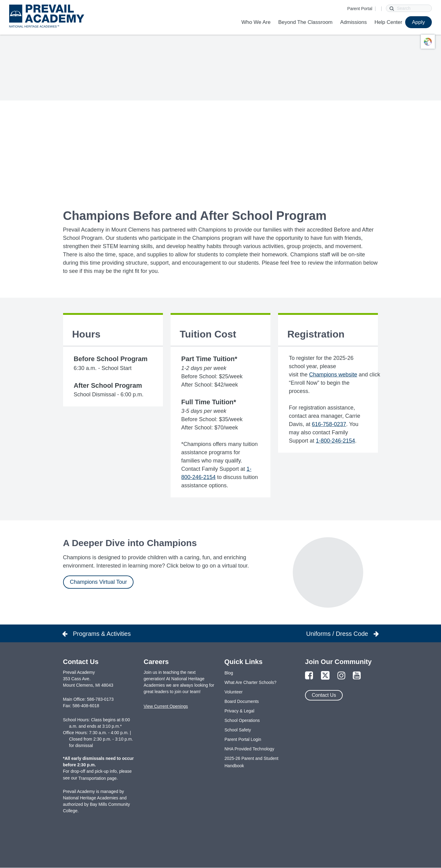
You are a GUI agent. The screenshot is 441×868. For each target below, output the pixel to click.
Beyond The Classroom (305, 22)
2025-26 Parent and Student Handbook (251, 762)
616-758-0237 (329, 424)
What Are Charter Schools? (251, 682)
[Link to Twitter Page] (325, 676)
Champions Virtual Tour (98, 582)
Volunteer (234, 692)
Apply (418, 22)
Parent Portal (360, 9)
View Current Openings (166, 706)
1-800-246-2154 (335, 441)
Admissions (354, 22)
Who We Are (256, 22)
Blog (229, 673)
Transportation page (98, 778)
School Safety (238, 730)
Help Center (388, 22)
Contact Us (324, 695)
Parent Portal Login (243, 739)
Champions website (333, 375)
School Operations (242, 720)
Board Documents (242, 701)
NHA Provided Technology (249, 749)
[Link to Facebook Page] (309, 676)
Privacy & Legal (239, 711)
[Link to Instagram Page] (341, 676)
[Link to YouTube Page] (357, 676)
